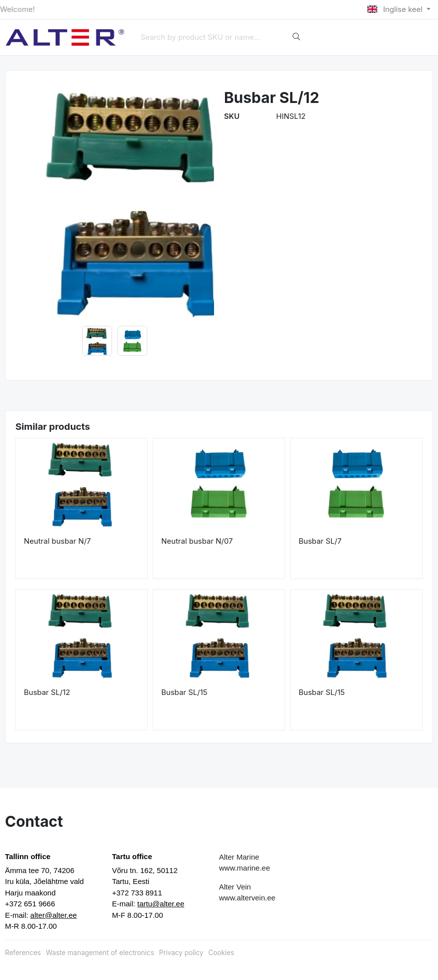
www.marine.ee (245, 868)
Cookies (221, 953)
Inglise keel (396, 9)
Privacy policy (181, 953)
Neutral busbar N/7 (57, 541)
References (23, 953)
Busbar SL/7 (320, 541)
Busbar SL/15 (184, 692)
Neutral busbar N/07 (197, 541)
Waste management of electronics (100, 953)
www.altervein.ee (247, 898)
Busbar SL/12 (47, 692)
